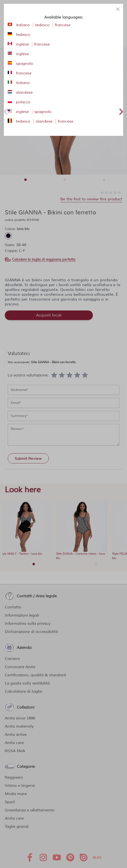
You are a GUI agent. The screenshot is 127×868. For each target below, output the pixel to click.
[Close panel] (118, 9)
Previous (6, 111)
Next (121, 111)
